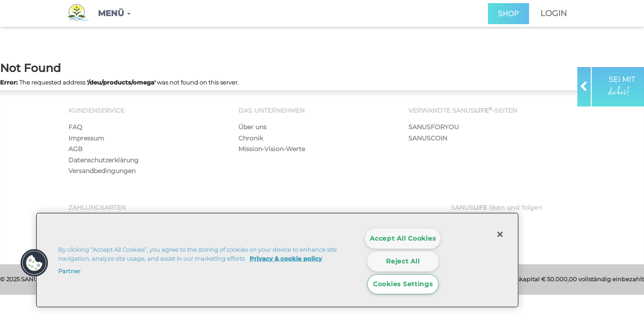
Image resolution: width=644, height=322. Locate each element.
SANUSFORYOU (434, 127)
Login (554, 13)
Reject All (403, 261)
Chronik (251, 138)
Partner (69, 271)
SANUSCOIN (428, 138)
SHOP (508, 14)
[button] (114, 13)
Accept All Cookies (403, 238)
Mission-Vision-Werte (272, 149)
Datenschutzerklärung (104, 160)
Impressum (86, 138)
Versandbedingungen (102, 171)
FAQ (75, 127)
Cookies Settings (403, 284)
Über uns (252, 127)
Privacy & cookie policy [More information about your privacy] (286, 258)
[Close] (500, 234)
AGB (76, 149)
